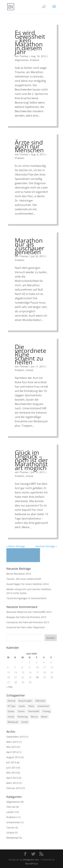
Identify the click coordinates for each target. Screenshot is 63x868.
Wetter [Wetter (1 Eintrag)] (44, 717)
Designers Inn (31, 860)
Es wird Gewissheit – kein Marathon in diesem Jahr (30, 42)
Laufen (10, 812)
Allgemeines (22, 60)
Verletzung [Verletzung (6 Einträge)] (23, 717)
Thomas (24, 56)
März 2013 (12, 783)
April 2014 (12, 752)
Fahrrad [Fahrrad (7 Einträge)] (11, 701)
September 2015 (16, 737)
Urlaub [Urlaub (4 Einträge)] (11, 717)
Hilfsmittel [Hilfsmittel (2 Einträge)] (40, 701)
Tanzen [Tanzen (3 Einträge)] (21, 711)
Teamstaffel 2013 (42, 612)
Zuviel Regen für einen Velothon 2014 (27, 584)
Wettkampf (13, 838)
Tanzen (10, 828)
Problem (35, 60)
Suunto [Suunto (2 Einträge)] (11, 711)
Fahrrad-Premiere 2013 (33, 617)
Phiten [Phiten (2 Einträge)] (31, 706)
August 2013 (13, 757)
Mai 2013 (12, 773)
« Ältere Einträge (16, 546)
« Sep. (10, 687)
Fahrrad (11, 807)
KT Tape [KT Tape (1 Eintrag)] (12, 706)
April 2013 (12, 778)
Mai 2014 (12, 747)
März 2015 (12, 742)
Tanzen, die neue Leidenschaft (24, 579)
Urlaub (29, 370)
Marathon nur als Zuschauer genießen (30, 246)
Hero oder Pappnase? (33, 627)
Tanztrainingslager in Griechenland (26, 598)
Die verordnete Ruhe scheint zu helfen (30, 354)
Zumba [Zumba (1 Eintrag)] (25, 722)
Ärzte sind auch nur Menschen (29, 146)
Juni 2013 (12, 768)
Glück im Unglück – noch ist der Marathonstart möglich (31, 460)
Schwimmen (13, 822)
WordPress (32, 864)
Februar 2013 (14, 788)
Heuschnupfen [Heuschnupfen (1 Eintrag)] (25, 701)
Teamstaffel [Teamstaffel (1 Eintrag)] (34, 711)
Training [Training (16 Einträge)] (46, 711)
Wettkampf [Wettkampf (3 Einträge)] (13, 722)
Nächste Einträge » (46, 546)
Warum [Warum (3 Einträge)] (34, 717)
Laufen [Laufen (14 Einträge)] (22, 706)
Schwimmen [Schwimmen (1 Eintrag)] (43, 706)
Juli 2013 (11, 762)
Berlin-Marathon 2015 (19, 574)
